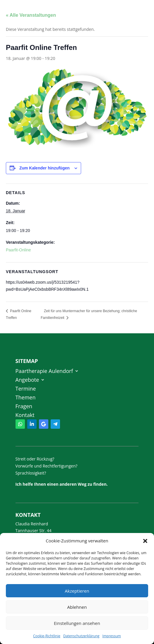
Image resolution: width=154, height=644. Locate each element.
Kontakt (25, 416)
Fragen (24, 407)
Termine (26, 389)
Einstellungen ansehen (77, 623)
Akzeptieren (77, 591)
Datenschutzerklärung (81, 636)
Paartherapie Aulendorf (44, 372)
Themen (26, 398)
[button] (145, 541)
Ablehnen (77, 607)
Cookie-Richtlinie (47, 636)
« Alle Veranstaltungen (31, 15)
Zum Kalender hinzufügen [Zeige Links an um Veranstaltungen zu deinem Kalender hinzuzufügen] (45, 168)
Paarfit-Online (18, 250)
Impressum (112, 636)
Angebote (27, 380)
